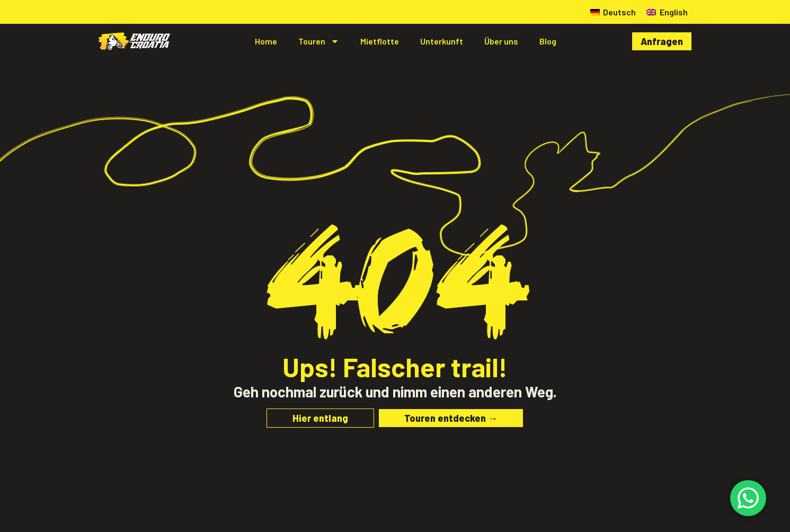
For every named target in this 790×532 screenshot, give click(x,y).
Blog (548, 41)
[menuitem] (613, 12)
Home (266, 41)
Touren (319, 41)
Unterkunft (442, 41)
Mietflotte (380, 41)
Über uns (501, 41)
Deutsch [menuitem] (619, 12)
